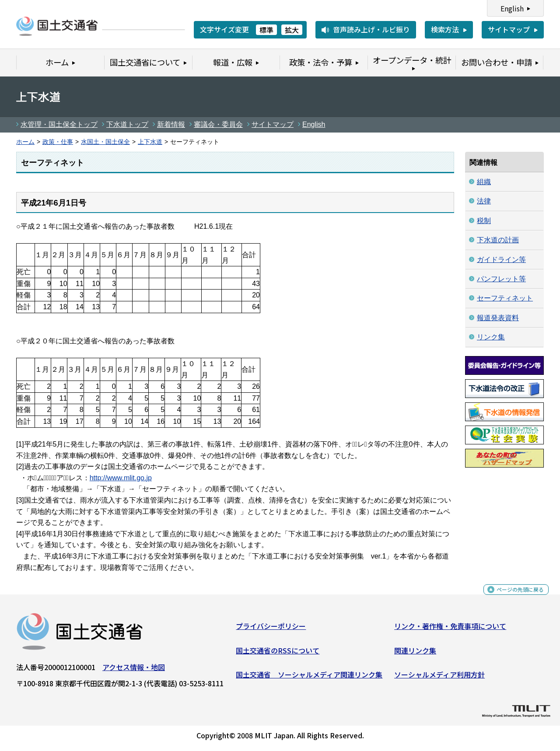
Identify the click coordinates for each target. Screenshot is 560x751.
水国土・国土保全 (105, 142)
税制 (484, 221)
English (512, 8)
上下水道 (150, 142)
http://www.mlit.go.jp (121, 478)
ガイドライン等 (501, 260)
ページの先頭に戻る (513, 598)
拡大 (292, 30)
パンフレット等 (501, 279)
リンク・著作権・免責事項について (450, 629)
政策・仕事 (58, 142)
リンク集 (491, 337)
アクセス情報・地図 (134, 671)
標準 (266, 30)
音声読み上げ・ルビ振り (371, 29)
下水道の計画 (498, 240)
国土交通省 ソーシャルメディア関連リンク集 (309, 678)
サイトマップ (509, 29)
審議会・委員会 (218, 124)
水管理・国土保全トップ (59, 124)
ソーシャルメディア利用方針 (439, 678)
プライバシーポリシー (271, 629)
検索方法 (445, 29)
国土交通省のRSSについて (278, 654)
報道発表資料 (498, 318)
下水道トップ (127, 124)
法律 (484, 201)
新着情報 (171, 124)
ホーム (25, 142)
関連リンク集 (415, 654)
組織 (484, 182)
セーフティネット (505, 298)
